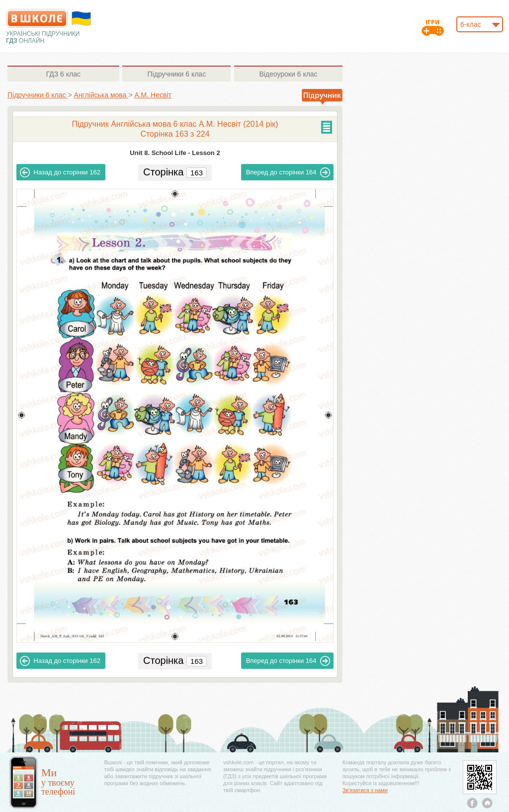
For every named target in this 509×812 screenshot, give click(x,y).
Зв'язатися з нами (365, 790)
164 (288, 172)
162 (60, 172)
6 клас (63, 74)
